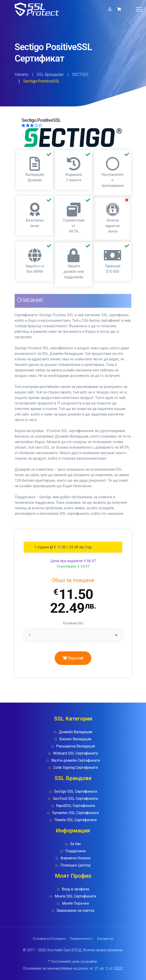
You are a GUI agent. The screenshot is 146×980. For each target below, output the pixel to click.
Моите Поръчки (75, 903)
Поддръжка (75, 851)
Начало (22, 74)
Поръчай (73, 658)
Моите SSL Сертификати (75, 896)
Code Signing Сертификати (76, 768)
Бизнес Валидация (75, 739)
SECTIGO (80, 74)
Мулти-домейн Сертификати (76, 760)
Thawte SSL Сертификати (75, 820)
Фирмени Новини (75, 858)
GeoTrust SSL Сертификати (75, 799)
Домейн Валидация (76, 732)
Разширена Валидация (76, 746)
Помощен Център (75, 865)
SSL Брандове (50, 74)
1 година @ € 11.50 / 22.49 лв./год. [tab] (63, 547)
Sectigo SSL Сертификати (76, 791)
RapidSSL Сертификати (76, 806)
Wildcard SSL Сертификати (75, 753)
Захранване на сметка (75, 910)
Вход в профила (75, 889)
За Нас (76, 844)
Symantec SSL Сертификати (75, 813)
